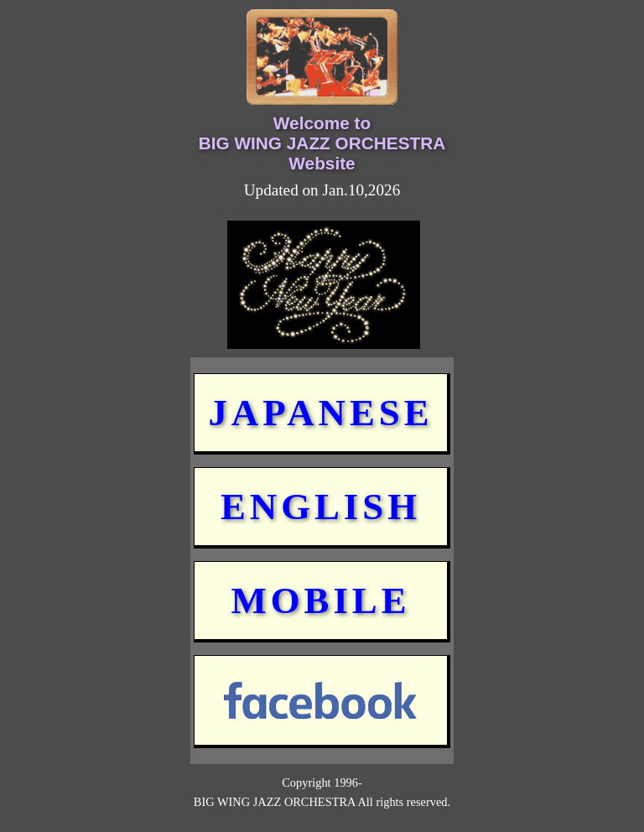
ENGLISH (321, 507)
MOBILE (320, 601)
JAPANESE (320, 413)
